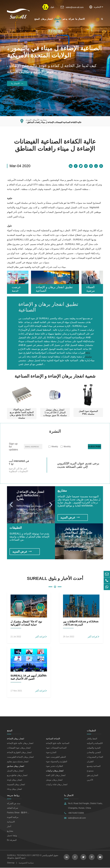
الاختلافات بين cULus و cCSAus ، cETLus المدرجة (81, 623)
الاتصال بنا (80, 19)
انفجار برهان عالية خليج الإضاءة (20, 743)
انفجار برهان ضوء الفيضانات (19, 748)
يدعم (65, 19)
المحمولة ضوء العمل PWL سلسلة (88, 412)
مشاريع (44, 120)
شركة (71, 19)
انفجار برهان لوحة (14, 780)
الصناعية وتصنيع (94, 766)
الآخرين (90, 780)
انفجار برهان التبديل (15, 771)
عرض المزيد (70, 518)
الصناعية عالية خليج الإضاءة (58, 743)
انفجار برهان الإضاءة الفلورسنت (20, 757)
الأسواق (58, 19)
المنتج (37, 19)
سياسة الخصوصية (26, 863)
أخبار (9, 827)
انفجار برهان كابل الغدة (56, 776)
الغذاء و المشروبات (95, 757)
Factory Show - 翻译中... (18, 813)
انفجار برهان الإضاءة (15, 739)
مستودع (90, 771)
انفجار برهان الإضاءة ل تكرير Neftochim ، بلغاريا (31, 495)
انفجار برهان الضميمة (16, 785)
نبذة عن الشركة (14, 804)
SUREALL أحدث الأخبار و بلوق (55, 579)
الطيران (90, 762)
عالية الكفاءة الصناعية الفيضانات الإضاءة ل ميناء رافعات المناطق (54, 122)
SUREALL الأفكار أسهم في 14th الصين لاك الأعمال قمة (29, 677)
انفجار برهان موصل (54, 780)
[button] (12, 505)
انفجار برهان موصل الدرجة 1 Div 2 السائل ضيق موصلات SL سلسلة (55, 412)
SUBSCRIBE (95, 447)
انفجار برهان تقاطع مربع (17, 776)
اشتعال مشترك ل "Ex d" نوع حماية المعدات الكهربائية (26, 623)
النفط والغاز (92, 739)
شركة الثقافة (13, 808)
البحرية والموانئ (94, 748)
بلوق (52, 7)
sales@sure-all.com (75, 7)
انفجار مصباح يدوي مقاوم (18, 762)
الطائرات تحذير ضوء (54, 766)
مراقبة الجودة (13, 817)
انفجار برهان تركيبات (55, 771)
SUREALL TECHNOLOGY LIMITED (23, 856)
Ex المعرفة (12, 840)
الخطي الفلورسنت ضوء (56, 757)
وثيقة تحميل (12, 836)
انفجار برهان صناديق (15, 766)
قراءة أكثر (41, 637)
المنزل (28, 120)
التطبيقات (16, 528)
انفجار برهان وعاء (14, 789)
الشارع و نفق (92, 776)
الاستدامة (11, 822)
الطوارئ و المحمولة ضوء (56, 762)
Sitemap (11, 863)
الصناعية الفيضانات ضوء (56, 748)
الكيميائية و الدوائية (95, 743)
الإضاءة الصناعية (53, 739)
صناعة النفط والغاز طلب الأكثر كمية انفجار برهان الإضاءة (79, 533)
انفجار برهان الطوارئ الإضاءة (19, 753)
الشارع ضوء (51, 753)
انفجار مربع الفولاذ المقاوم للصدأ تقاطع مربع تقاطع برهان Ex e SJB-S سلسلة (22, 414)
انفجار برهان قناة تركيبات (57, 785)
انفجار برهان (47, 19)
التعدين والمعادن (94, 753)
